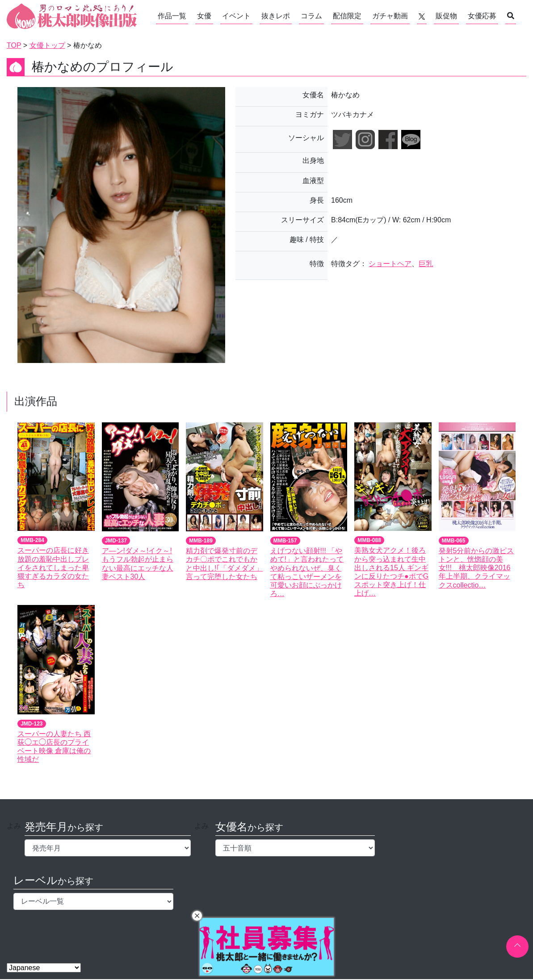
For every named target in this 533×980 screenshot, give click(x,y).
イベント (236, 16)
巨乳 (426, 264)
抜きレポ (276, 16)
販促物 (446, 16)
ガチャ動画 (390, 16)
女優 (204, 16)
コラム (311, 16)
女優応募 (482, 16)
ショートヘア (390, 264)
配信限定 (347, 16)
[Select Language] (44, 968)
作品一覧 (172, 16)
